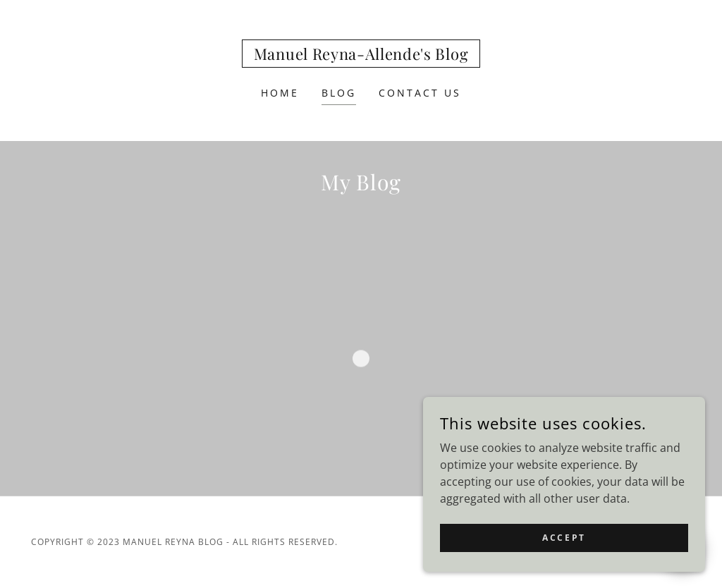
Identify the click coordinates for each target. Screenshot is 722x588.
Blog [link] (339, 93)
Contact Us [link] (420, 93)
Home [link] (280, 93)
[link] (361, 56)
